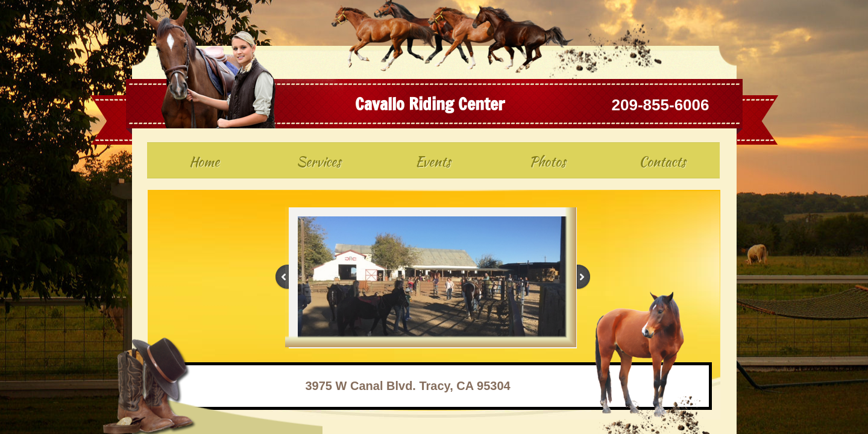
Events (433, 162)
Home (204, 162)
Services (319, 162)
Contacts (662, 162)
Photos (548, 162)
